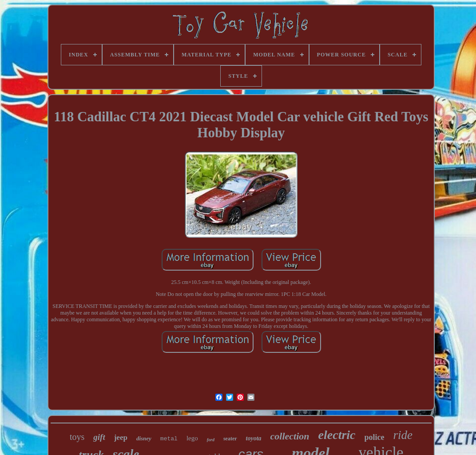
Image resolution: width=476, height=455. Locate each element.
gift (99, 437)
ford (211, 440)
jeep (121, 437)
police (375, 437)
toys (77, 437)
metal (169, 439)
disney (144, 438)
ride (403, 435)
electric (337, 435)
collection (290, 436)
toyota (254, 438)
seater (230, 439)
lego (192, 438)
